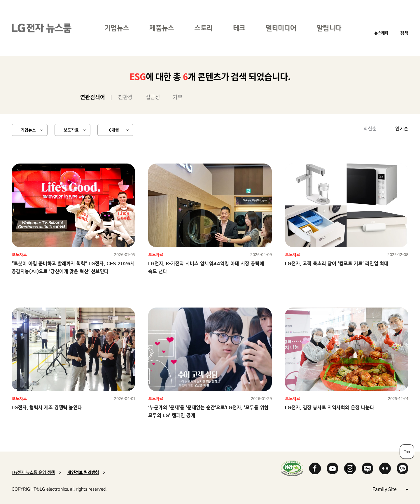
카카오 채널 (402, 468)
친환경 (125, 97)
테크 (239, 28)
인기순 (402, 128)
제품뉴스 (162, 28)
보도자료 (71, 130)
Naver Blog (367, 468)
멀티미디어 (281, 28)
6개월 (114, 130)
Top (407, 452)
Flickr (385, 468)
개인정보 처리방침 (83, 472)
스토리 (203, 28)
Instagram (350, 468)
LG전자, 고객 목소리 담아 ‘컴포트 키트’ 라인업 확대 (337, 263)
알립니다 (329, 28)
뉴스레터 (381, 33)
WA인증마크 (292, 468)
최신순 (370, 128)
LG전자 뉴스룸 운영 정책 (33, 472)
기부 (177, 97)
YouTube (332, 468)
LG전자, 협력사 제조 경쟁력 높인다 (47, 407)
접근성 (153, 97)
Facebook (315, 468)
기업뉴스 (117, 28)
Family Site (390, 489)
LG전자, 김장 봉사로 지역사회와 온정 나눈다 (330, 407)
